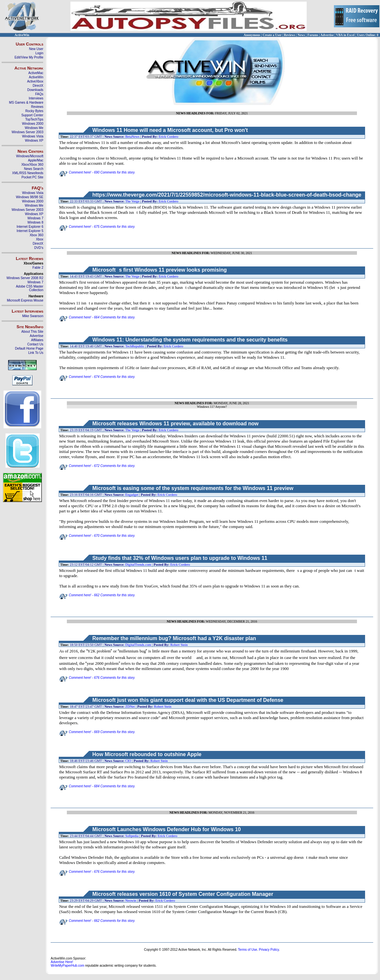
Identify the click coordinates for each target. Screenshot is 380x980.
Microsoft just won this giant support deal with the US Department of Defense (188, 700)
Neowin (131, 901)
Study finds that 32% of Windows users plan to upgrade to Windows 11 (180, 558)
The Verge (132, 201)
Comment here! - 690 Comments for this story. (97, 172)
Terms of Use (247, 950)
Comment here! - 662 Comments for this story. (97, 595)
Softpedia (132, 836)
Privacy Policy (269, 950)
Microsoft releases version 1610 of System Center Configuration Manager (183, 894)
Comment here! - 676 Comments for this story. (97, 678)
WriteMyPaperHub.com (67, 966)
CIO (128, 761)
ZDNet (130, 707)
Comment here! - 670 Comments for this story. (97, 536)
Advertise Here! (62, 962)
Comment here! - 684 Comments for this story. (97, 786)
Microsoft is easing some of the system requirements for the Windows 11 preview (193, 488)
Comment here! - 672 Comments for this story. (97, 466)
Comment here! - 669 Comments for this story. (97, 732)
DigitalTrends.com (138, 565)
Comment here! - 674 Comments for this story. (97, 377)
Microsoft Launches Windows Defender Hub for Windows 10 (166, 829)
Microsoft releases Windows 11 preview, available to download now (175, 424)
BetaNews (132, 137)
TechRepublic (135, 346)
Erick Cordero (169, 137)
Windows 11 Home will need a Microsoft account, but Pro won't (170, 130)
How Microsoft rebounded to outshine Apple (147, 754)
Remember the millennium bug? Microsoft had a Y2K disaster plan (174, 638)
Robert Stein (179, 645)
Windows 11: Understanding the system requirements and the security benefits (190, 340)
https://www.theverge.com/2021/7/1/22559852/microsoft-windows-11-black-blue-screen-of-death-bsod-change (227, 195)
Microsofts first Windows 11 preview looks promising (159, 270)
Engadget (132, 495)
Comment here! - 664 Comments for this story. (97, 317)
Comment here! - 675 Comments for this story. (97, 227)
